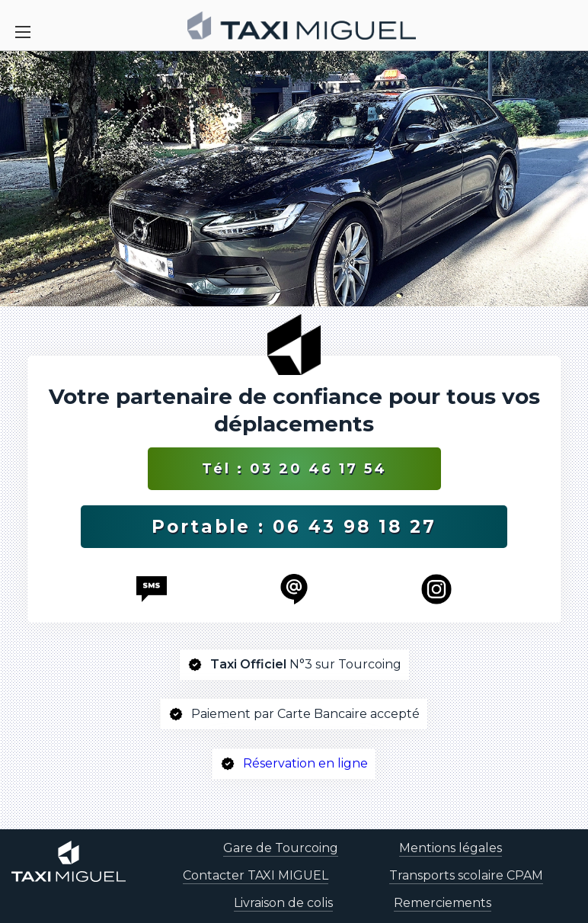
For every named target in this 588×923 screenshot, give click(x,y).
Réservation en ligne (305, 763)
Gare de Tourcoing (281, 848)
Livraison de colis (283, 903)
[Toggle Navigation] (23, 32)
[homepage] (302, 26)
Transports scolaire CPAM (466, 875)
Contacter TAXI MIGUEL (256, 875)
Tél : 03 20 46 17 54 (294, 469)
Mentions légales (451, 848)
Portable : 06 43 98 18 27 (294, 527)
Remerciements (443, 903)
